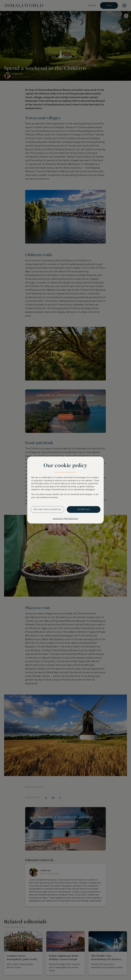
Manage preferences (65, 519)
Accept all (84, 509)
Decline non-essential (47, 509)
